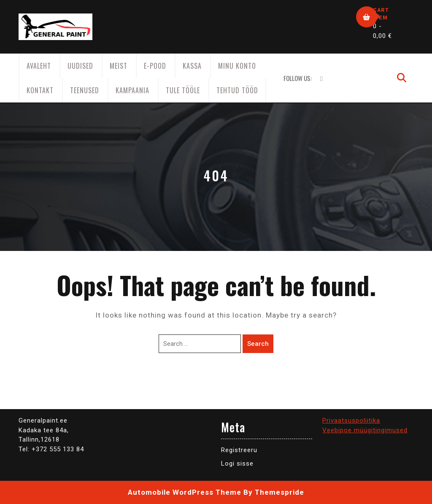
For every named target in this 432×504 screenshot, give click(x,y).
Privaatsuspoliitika (351, 420)
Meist (119, 66)
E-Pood (155, 66)
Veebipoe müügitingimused (365, 430)
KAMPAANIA (132, 90)
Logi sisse (237, 464)
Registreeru (239, 450)
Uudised (80, 66)
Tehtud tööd (237, 90)
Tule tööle (183, 90)
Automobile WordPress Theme (185, 492)
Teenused (85, 90)
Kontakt (40, 90)
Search (258, 344)
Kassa (192, 66)
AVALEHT (39, 66)
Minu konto (237, 66)
